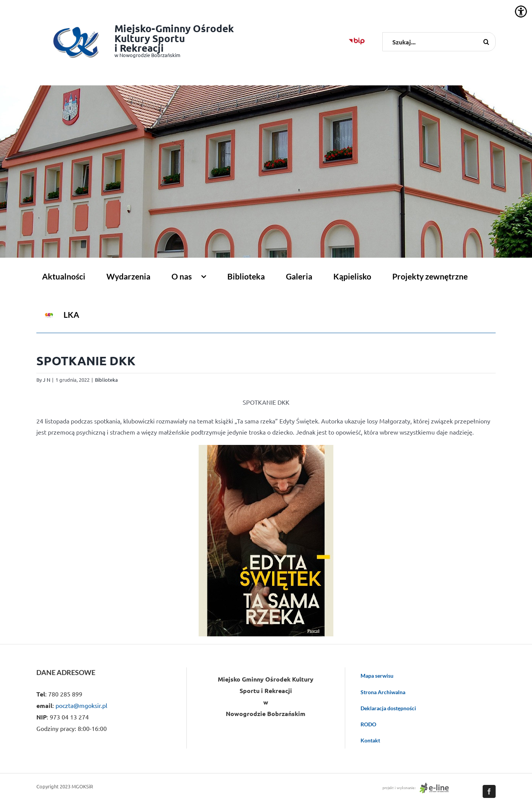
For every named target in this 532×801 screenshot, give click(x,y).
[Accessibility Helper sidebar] (521, 11)
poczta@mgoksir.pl (81, 705)
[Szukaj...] (439, 42)
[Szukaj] (486, 42)
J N (47, 380)
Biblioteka (106, 380)
